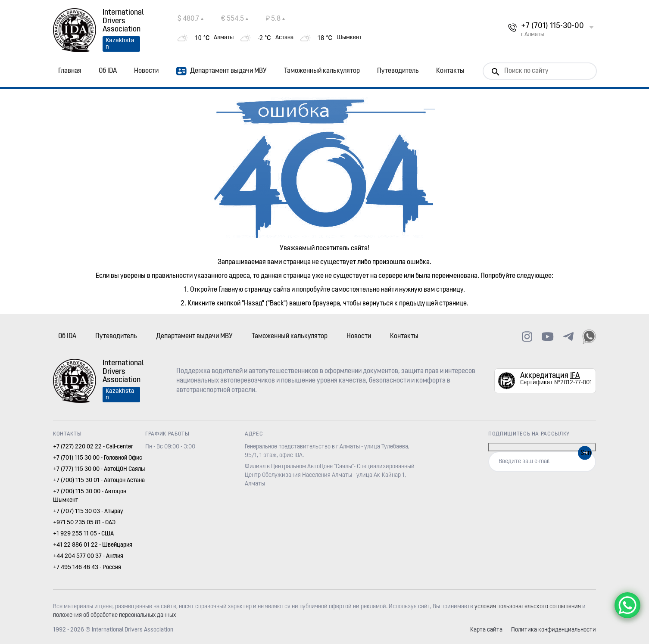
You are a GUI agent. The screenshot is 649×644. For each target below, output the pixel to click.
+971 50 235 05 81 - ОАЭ (84, 523)
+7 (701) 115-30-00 (552, 26)
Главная (70, 71)
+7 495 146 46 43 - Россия (87, 568)
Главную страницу (245, 290)
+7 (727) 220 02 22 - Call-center (93, 447)
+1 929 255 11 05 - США (83, 534)
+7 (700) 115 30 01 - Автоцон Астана (99, 481)
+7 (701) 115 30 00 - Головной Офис (98, 458)
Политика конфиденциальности (554, 630)
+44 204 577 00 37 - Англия (88, 556)
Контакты (450, 71)
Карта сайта (486, 630)
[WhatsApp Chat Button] (627, 605)
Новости (146, 71)
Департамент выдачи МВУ (221, 71)
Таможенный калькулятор (322, 71)
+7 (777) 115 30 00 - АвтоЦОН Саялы (99, 469)
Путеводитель (398, 71)
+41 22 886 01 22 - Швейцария (93, 545)
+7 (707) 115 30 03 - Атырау (88, 512)
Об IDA (108, 71)
